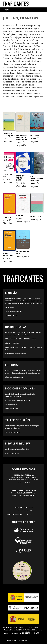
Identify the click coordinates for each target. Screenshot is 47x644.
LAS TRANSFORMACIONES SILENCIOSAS (37, 179)
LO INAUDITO (7, 217)
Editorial (12, 365)
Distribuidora (16, 327)
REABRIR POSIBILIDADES (8, 255)
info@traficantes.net (24, 510)
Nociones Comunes (20, 389)
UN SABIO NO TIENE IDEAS (23, 252)
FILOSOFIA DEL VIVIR (7, 175)
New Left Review (18, 444)
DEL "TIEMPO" (35, 136)
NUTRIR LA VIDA (36, 216)
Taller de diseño (18, 420)
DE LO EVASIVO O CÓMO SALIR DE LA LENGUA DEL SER (22, 137)
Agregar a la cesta (10, 137)
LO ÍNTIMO (20, 216)
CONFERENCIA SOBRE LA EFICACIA (9, 135)
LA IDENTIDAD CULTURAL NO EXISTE (21, 178)
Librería (11, 293)
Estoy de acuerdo (10, 640)
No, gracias (23, 640)
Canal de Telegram (12, 316)
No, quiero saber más (30, 633)
